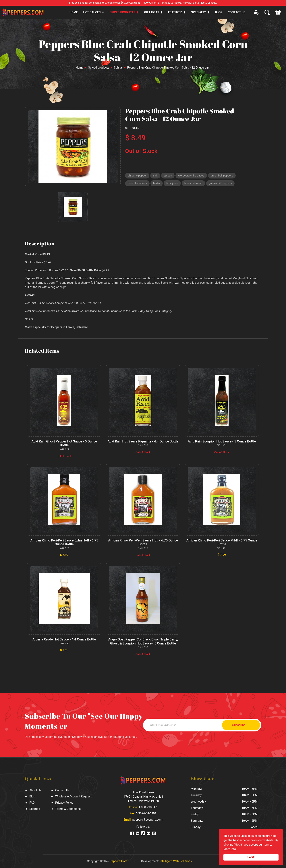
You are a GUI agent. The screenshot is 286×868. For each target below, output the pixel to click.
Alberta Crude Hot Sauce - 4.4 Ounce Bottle (64, 639)
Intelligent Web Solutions (176, 861)
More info (230, 849)
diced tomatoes (137, 183)
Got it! (251, 857)
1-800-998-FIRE (148, 807)
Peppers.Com (118, 861)
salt (155, 176)
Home (74, 12)
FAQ (32, 803)
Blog (219, 12)
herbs (157, 183)
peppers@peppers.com (147, 820)
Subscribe (241, 725)
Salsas (118, 68)
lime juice (172, 183)
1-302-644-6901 (146, 813)
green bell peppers (222, 176)
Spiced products (122, 12)
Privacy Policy (64, 803)
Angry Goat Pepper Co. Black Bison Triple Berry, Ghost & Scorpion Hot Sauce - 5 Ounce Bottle (143, 641)
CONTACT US (237, 12)
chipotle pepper (137, 176)
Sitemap (35, 809)
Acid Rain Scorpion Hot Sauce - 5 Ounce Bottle (222, 441)
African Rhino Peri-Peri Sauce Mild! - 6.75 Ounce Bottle (222, 542)
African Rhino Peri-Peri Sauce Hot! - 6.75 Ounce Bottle (143, 542)
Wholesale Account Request (73, 796)
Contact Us (62, 790)
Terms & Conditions (68, 809)
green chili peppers (220, 183)
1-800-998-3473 (150, 3)
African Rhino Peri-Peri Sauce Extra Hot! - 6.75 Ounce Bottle (64, 542)
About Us (35, 790)
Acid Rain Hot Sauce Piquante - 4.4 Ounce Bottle (143, 441)
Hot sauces (92, 12)
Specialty (199, 12)
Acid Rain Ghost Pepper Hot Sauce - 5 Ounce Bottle (64, 443)
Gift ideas (152, 12)
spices (168, 176)
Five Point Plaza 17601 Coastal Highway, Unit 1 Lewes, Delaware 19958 (143, 797)
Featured (175, 12)
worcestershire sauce (191, 176)
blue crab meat (193, 183)
